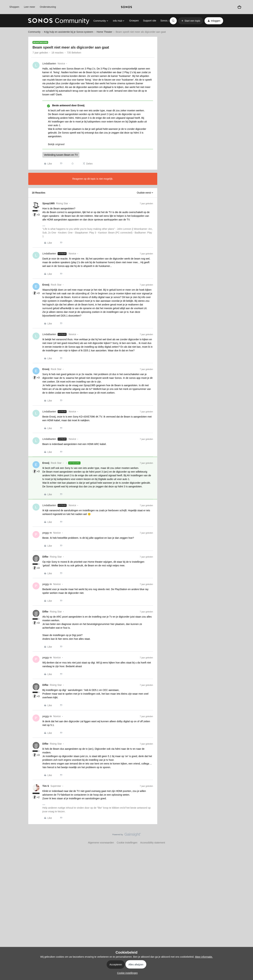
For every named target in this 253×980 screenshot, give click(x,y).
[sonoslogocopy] (126, 7)
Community (34, 32)
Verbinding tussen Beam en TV (61, 155)
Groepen (134, 21)
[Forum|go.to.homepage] (59, 21)
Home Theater (104, 32)
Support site (150, 21)
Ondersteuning (48, 7)
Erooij (46, 285)
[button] (191, 21)
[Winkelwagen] (239, 7)
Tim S (46, 786)
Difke (45, 557)
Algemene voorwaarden (101, 843)
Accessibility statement (153, 843)
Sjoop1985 (48, 203)
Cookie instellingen (127, 843)
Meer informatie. (204, 957)
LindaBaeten (49, 64)
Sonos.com (167, 21)
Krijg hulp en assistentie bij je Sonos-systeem (69, 32)
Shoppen (14, 7)
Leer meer (30, 7)
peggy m (47, 533)
